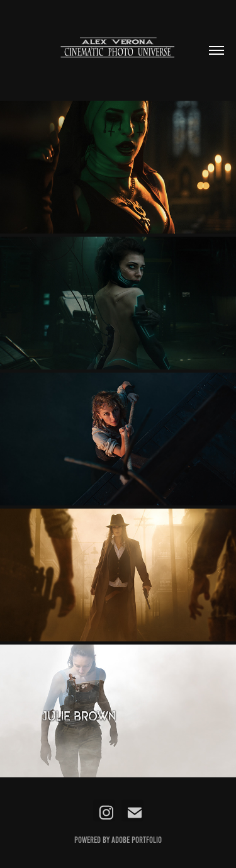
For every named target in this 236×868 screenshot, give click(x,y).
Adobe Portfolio (137, 840)
